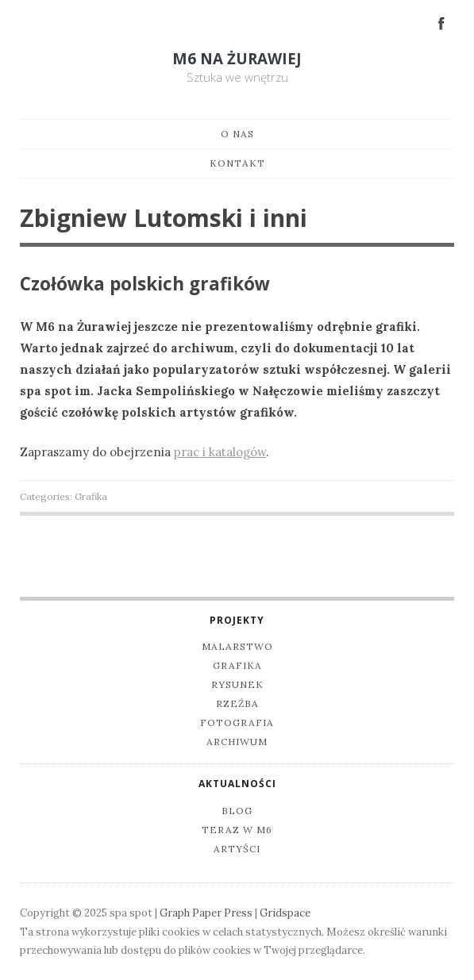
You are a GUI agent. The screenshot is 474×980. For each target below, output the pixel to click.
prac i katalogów (220, 452)
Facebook (441, 22)
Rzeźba (237, 703)
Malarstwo (237, 646)
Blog (237, 811)
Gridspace (285, 913)
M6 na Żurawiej (237, 58)
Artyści (237, 849)
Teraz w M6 (237, 830)
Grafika (91, 496)
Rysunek (237, 684)
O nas (237, 134)
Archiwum (237, 742)
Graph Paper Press (206, 913)
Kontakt (237, 163)
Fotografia (237, 723)
